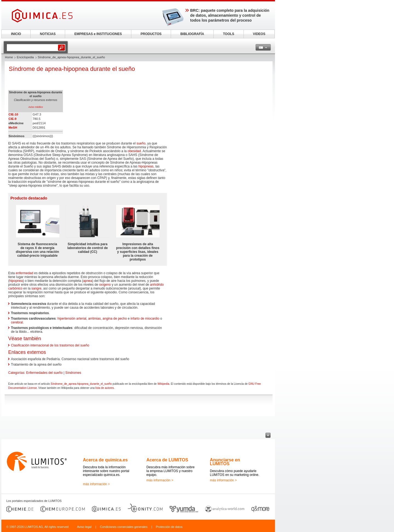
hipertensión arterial (72, 319)
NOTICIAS (48, 34)
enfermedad (24, 273)
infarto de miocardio (145, 319)
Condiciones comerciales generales (124, 527)
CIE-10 (13, 114)
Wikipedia (163, 384)
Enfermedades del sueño (44, 373)
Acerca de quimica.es (105, 460)
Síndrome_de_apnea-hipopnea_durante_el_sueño (81, 384)
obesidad (134, 151)
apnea (88, 281)
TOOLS (229, 34)
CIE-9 (12, 119)
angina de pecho (115, 319)
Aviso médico (35, 107)
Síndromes (73, 373)
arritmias (94, 319)
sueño (141, 143)
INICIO (16, 34)
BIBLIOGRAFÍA (192, 34)
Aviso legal (84, 527)
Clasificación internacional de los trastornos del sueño (50, 345)
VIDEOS (259, 34)
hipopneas (146, 166)
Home (9, 57)
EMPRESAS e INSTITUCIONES (98, 34)
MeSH (13, 128)
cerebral (17, 322)
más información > (96, 484)
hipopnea (16, 281)
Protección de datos (169, 527)
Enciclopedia (25, 57)
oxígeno (105, 285)
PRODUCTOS (151, 34)
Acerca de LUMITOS (167, 460)
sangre (37, 288)
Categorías (16, 373)
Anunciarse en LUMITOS (225, 462)
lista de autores (105, 388)
